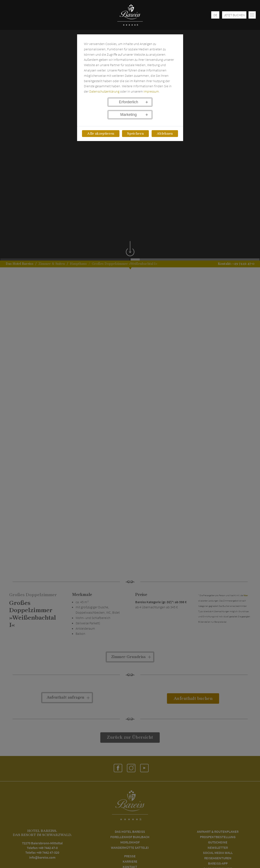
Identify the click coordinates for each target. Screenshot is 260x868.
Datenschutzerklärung (104, 91)
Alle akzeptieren (101, 134)
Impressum (151, 91)
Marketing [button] (129, 115)
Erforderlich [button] (128, 102)
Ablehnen (165, 134)
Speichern (135, 134)
